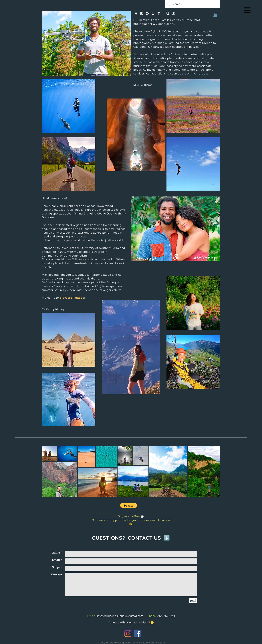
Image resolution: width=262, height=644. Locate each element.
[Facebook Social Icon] (137, 634)
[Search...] (192, 4)
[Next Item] (214, 471)
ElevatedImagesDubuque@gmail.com (119, 616)
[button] (247, 10)
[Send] (193, 601)
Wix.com (160, 643)
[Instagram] (128, 634)
